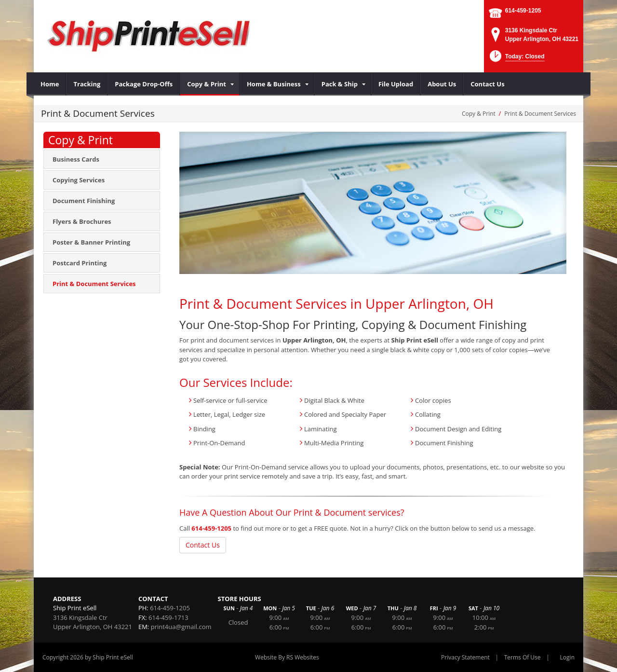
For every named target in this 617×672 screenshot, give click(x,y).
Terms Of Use (523, 657)
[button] (516, 59)
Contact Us (203, 545)
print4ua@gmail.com (181, 627)
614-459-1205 (523, 11)
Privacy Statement (465, 657)
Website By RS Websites (287, 657)
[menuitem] (50, 84)
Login (567, 657)
